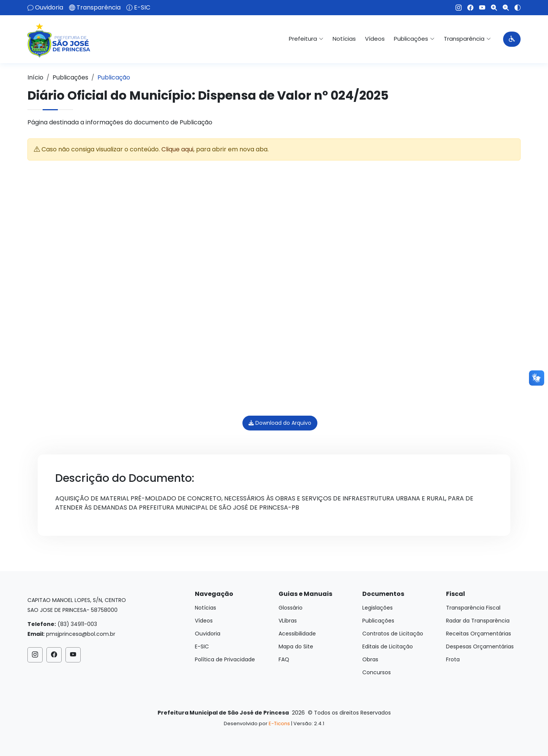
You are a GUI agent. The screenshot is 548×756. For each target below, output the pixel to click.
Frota (453, 659)
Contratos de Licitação (393, 634)
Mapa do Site (296, 646)
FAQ (284, 659)
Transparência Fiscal (473, 608)
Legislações (378, 608)
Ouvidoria (49, 8)
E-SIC (142, 8)
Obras (370, 659)
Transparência (99, 8)
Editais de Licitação (388, 646)
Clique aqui (177, 149)
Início (35, 77)
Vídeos (375, 39)
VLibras (288, 621)
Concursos (377, 672)
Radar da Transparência (478, 621)
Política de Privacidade (225, 659)
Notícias (344, 39)
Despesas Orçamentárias (480, 646)
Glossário (291, 608)
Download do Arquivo (280, 423)
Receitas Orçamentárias (479, 634)
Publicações (70, 77)
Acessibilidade (297, 634)
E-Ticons (279, 723)
